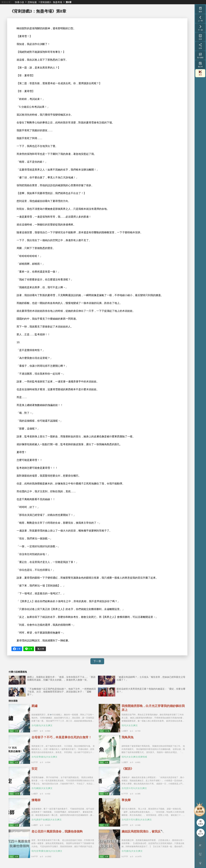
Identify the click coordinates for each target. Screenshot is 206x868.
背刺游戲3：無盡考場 (51, 2)
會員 (200, 73)
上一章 (200, 19)
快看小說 (19, 2)
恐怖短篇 (32, 2)
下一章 (97, 661)
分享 (200, 46)
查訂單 (200, 64)
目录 (200, 37)
